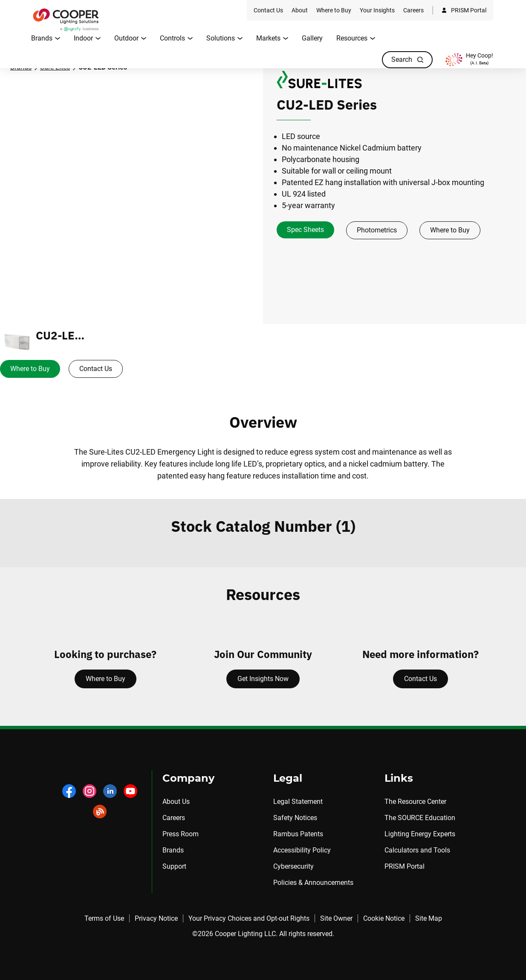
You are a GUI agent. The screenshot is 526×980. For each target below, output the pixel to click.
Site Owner (336, 918)
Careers (174, 818)
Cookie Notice (384, 918)
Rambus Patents (298, 834)
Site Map (429, 918)
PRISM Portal (405, 866)
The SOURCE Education (420, 818)
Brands (173, 850)
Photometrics (377, 230)
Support (174, 866)
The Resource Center (415, 802)
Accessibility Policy (302, 850)
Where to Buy (450, 230)
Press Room (181, 834)
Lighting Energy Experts (420, 834)
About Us (176, 802)
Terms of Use (104, 918)
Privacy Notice (156, 918)
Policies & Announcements (313, 883)
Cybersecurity (293, 866)
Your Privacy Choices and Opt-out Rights (249, 918)
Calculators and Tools (417, 850)
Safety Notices (295, 818)
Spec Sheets (305, 230)
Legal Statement (298, 802)
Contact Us (96, 369)
